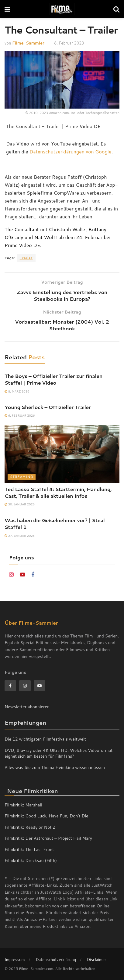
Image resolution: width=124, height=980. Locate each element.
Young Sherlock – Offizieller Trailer (48, 407)
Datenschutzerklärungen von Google (71, 151)
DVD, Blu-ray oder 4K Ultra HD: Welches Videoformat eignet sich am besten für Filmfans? (59, 753)
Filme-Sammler (28, 43)
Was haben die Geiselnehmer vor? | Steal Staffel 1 (55, 524)
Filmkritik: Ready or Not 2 (30, 827)
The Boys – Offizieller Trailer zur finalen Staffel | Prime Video (53, 379)
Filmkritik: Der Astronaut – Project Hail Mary (48, 838)
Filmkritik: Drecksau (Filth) (31, 860)
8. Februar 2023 (69, 43)
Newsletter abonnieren (27, 707)
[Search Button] (116, 9)
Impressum (15, 960)
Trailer (26, 258)
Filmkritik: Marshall (23, 805)
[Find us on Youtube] (22, 575)
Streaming (22, 477)
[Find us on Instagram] (11, 575)
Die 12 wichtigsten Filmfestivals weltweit (45, 739)
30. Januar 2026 (20, 504)
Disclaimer (96, 960)
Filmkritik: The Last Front (29, 849)
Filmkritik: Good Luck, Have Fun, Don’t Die (46, 816)
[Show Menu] (7, 9)
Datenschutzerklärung (56, 960)
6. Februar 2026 (20, 415)
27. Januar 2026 (20, 536)
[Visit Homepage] (62, 9)
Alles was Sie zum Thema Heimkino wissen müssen (55, 767)
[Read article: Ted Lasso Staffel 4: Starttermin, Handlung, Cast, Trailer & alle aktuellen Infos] (62, 454)
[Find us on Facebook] (33, 575)
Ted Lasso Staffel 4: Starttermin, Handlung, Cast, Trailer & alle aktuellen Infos (58, 492)
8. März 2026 (17, 391)
